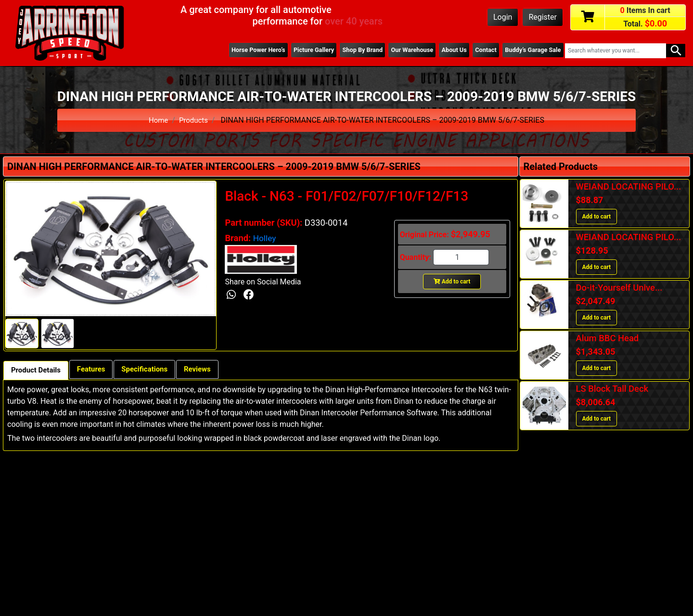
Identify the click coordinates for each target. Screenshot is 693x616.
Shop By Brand (349, 51)
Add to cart (452, 282)
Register (543, 17)
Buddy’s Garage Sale (531, 51)
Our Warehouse (402, 51)
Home (158, 120)
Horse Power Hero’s (238, 51)
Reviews (211, 370)
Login (503, 17)
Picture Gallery (297, 51)
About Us (447, 51)
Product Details (38, 371)
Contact (481, 51)
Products (194, 120)
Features (97, 370)
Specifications (154, 370)
